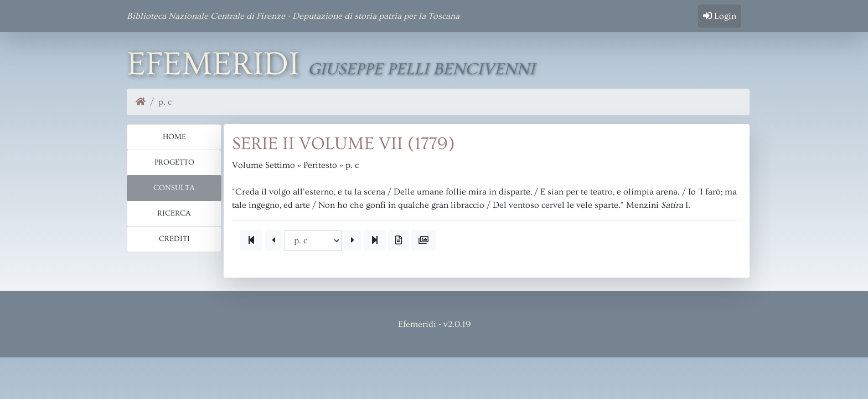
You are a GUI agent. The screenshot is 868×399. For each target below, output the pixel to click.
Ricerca (174, 213)
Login (720, 16)
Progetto (174, 162)
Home (174, 137)
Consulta (174, 188)
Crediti (174, 239)
